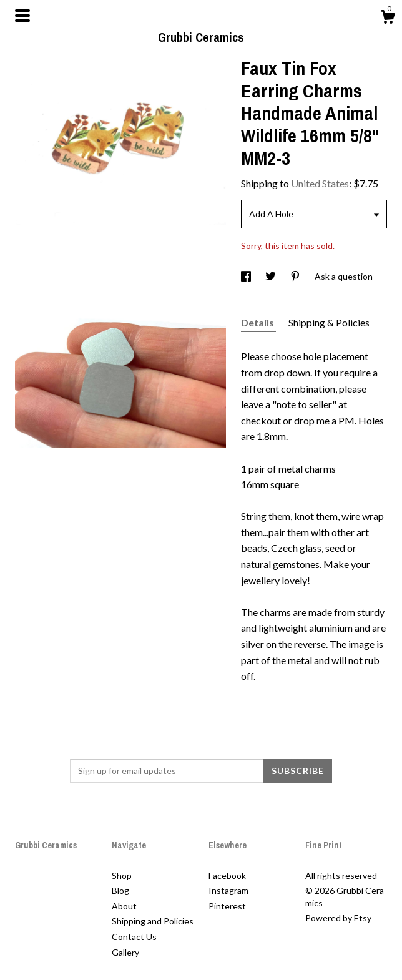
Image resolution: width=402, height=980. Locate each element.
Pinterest (227, 906)
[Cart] (388, 19)
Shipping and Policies (153, 921)
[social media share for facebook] (247, 276)
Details (258, 322)
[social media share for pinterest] (296, 276)
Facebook (227, 875)
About (124, 906)
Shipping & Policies (329, 322)
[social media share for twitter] (272, 276)
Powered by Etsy (338, 918)
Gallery (125, 952)
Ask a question (344, 276)
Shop (122, 875)
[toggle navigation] (22, 16)
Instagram (228, 890)
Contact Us (134, 937)
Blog (120, 890)
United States (320, 183)
